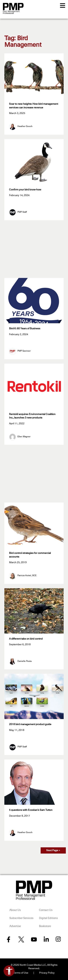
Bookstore (45, 926)
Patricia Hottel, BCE (27, 576)
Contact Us (46, 910)
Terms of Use (21, 973)
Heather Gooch (25, 126)
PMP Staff (22, 212)
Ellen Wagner (24, 437)
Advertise (15, 926)
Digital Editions (48, 918)
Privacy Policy (47, 973)
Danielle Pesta (24, 661)
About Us (15, 910)
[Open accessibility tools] (9, 971)
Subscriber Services (21, 918)
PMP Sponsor (24, 351)
